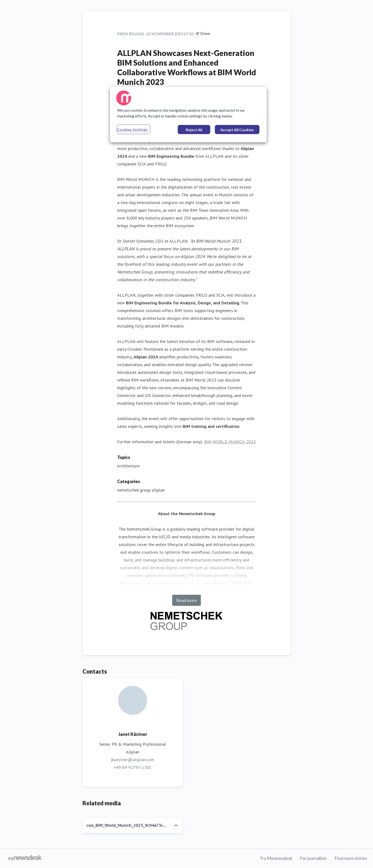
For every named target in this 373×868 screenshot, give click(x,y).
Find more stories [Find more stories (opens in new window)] (351, 858)
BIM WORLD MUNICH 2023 (230, 442)
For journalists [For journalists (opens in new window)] (313, 858)
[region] (188, 115)
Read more (186, 600)
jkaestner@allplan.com (132, 760)
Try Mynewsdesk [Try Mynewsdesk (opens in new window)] (276, 858)
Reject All (194, 130)
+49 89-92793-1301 (132, 767)
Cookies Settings (132, 129)
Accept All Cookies (237, 130)
